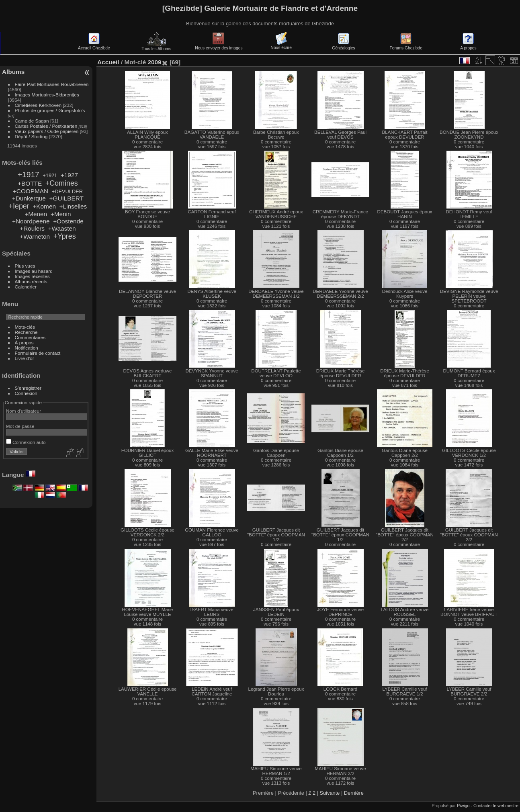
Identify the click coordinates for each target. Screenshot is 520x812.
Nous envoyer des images (219, 46)
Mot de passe (20, 426)
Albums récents (31, 281)
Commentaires (30, 337)
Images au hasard (34, 271)
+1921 (50, 175)
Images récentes (32, 276)
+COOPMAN (31, 191)
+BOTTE (30, 183)
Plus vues (25, 266)
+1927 (69, 175)
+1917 (29, 175)
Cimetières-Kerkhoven (38, 105)
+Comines (62, 183)
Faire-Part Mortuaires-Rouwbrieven (52, 84)
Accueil (108, 62)
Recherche (26, 332)
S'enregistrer (28, 388)
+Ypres (65, 236)
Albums (13, 72)
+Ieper (19, 206)
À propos (24, 343)
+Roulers (32, 228)
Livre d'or (25, 358)
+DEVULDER (67, 191)
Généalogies (343, 46)
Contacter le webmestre (496, 806)
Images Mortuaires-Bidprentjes (47, 95)
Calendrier (26, 287)
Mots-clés (25, 327)
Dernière (354, 793)
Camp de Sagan (32, 121)
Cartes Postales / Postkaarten (46, 126)
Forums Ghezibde (406, 46)
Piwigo (463, 806)
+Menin (61, 214)
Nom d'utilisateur (24, 411)
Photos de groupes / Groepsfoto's (50, 110)
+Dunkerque (29, 198)
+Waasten (62, 228)
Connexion (26, 393)
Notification (27, 348)
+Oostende (68, 221)
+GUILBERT (66, 198)
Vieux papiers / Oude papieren (47, 131)
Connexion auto (26, 442)
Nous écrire (281, 45)
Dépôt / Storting (31, 136)
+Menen (36, 214)
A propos (468, 46)
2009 (154, 62)
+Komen (44, 206)
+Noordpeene (31, 221)
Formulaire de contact (38, 353)
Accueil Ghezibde (94, 46)
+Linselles (73, 206)
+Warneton (35, 236)
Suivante (330, 793)
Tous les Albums (156, 47)
